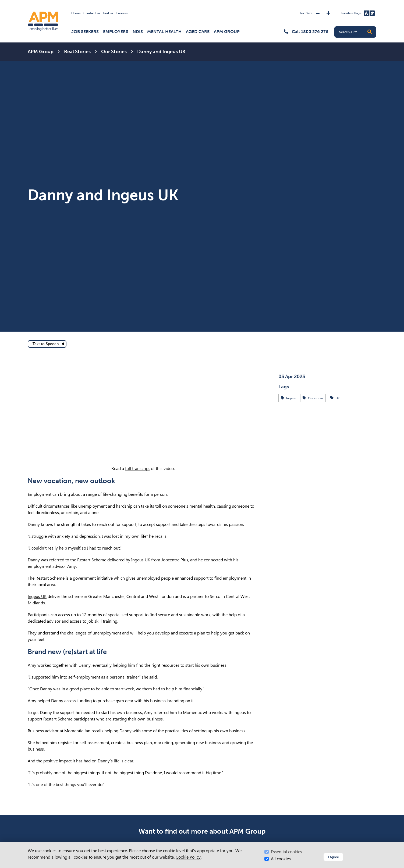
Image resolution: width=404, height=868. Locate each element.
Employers (116, 32)
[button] (370, 32)
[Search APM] (357, 32)
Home (76, 13)
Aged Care (198, 32)
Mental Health (164, 32)
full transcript (137, 469)
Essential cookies (286, 852)
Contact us (92, 13)
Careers (122, 13)
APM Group (227, 32)
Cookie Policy (188, 857)
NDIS (138, 32)
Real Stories (77, 52)
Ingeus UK (37, 596)
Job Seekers (85, 32)
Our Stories (114, 52)
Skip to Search (27, 2)
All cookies (281, 859)
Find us (108, 13)
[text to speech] (47, 344)
